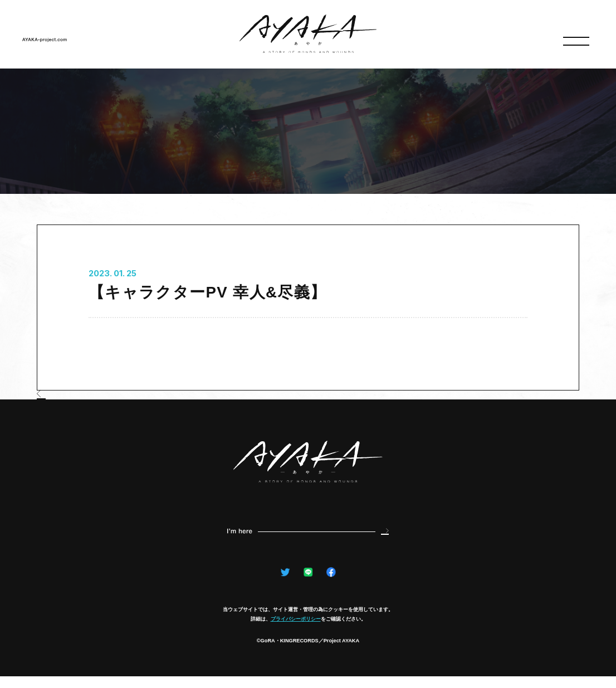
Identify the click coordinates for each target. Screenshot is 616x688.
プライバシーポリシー (296, 630)
